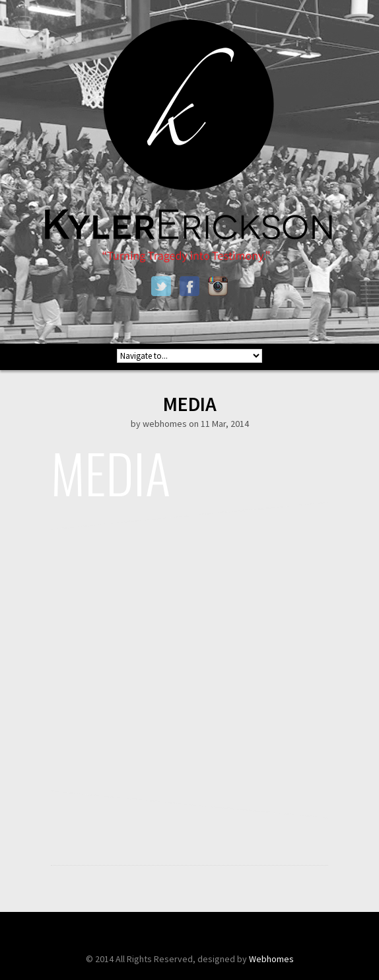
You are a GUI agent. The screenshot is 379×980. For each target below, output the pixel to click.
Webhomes (271, 959)
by (137, 424)
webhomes (165, 424)
